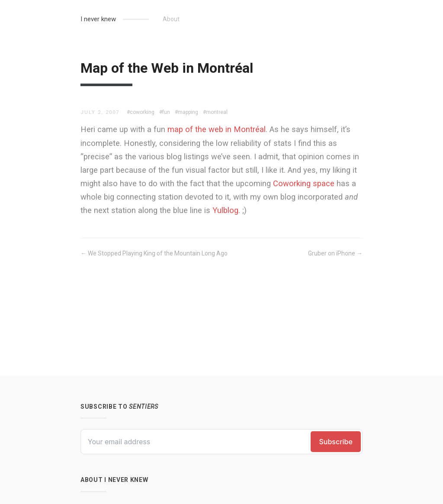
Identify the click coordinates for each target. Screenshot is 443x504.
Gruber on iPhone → (335, 253)
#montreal (215, 112)
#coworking (141, 112)
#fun (165, 112)
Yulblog (225, 210)
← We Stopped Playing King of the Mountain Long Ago (154, 253)
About (171, 19)
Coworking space (304, 183)
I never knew (98, 19)
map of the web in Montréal (217, 129)
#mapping (186, 112)
